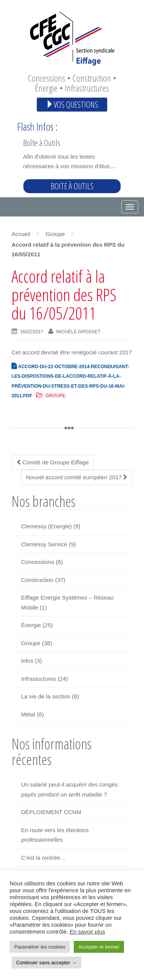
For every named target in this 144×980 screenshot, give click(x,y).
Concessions (38, 562)
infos (27, 661)
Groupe (55, 234)
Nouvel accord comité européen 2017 (77, 477)
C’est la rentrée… (44, 858)
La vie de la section (46, 696)
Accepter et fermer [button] (99, 947)
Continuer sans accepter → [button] (46, 963)
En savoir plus (87, 932)
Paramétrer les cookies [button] (40, 947)
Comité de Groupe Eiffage (53, 462)
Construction (37, 580)
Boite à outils (72, 186)
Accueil (21, 234)
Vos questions (72, 104)
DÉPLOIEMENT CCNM (51, 812)
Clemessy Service (44, 544)
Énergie (31, 625)
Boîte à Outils (42, 143)
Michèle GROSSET (79, 332)
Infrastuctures (39, 679)
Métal (28, 714)
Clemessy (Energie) (46, 526)
